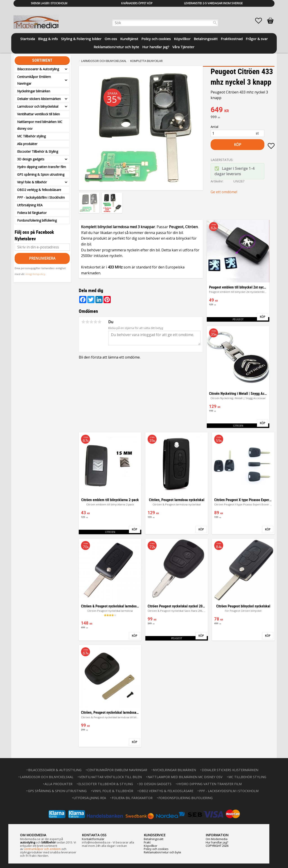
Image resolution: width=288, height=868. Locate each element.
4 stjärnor (95, 322)
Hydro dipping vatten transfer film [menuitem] (42, 167)
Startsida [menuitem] (28, 39)
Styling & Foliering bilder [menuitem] (81, 39)
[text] (243, 110)
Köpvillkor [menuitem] (182, 39)
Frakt (147, 842)
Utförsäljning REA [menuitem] (30, 205)
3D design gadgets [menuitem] (31, 159)
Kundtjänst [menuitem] (129, 39)
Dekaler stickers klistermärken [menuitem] (39, 99)
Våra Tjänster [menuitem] (183, 47)
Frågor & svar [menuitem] (257, 39)
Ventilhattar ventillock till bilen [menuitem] (38, 114)
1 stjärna (83, 322)
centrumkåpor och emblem (42, 849)
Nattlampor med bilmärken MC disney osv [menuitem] (40, 125)
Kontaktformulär (93, 839)
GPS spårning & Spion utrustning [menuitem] (41, 174)
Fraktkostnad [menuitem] (232, 39)
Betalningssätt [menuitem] (206, 39)
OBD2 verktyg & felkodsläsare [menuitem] (39, 190)
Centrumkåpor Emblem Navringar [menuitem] (34, 80)
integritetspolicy (35, 274)
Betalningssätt (154, 839)
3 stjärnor (91, 322)
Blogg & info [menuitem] (48, 39)
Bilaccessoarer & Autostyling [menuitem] (38, 69)
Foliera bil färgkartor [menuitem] (32, 213)
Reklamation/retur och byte (162, 852)
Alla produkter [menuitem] (27, 144)
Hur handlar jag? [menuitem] (156, 47)
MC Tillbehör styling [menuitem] (31, 136)
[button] (261, 21)
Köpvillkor (151, 846)
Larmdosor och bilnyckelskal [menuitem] (38, 106)
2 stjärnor (87, 322)
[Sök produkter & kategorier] (165, 23)
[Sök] (215, 23)
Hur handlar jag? (217, 842)
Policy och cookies (156, 849)
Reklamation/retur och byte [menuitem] (116, 47)
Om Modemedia (217, 839)
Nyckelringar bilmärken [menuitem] (34, 91)
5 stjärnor (99, 322)
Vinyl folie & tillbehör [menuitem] (32, 182)
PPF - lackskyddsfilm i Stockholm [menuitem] (41, 197)
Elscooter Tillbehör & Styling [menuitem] (38, 151)
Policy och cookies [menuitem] (156, 39)
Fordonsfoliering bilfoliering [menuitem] (37, 220)
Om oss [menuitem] (111, 39)
